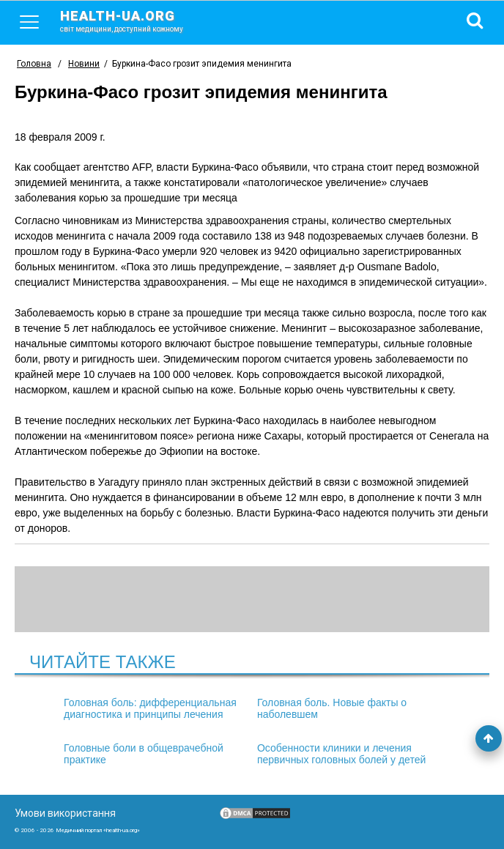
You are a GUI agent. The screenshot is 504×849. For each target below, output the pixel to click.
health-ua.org (133, 21)
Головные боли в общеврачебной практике (144, 754)
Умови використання (65, 813)
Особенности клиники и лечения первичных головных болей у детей (341, 754)
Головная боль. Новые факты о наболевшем (332, 708)
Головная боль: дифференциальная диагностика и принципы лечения (150, 708)
